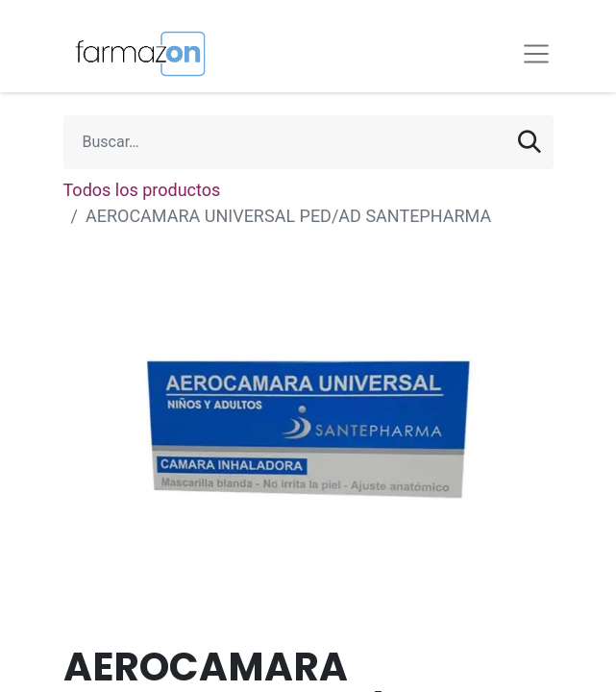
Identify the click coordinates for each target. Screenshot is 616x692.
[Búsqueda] (530, 142)
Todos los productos (142, 190)
